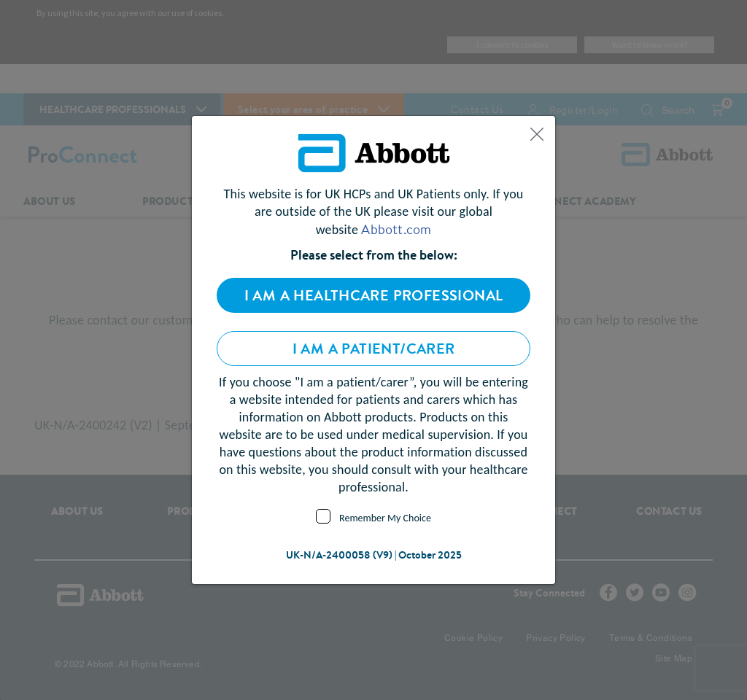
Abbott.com (396, 229)
